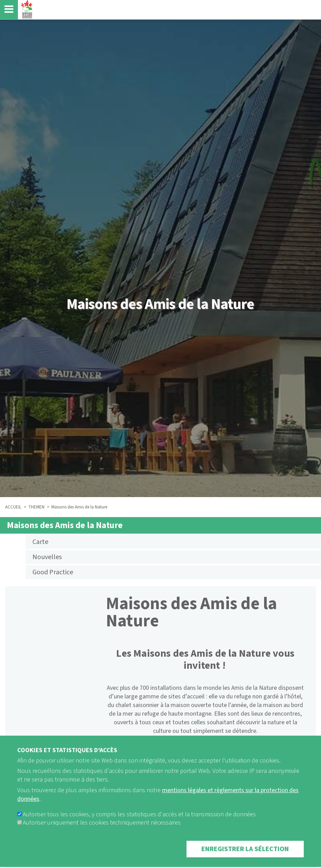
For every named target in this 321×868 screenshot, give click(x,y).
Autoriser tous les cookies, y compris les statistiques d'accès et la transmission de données (139, 824)
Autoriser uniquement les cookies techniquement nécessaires (102, 832)
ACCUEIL (13, 507)
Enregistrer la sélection (245, 858)
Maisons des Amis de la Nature (65, 525)
